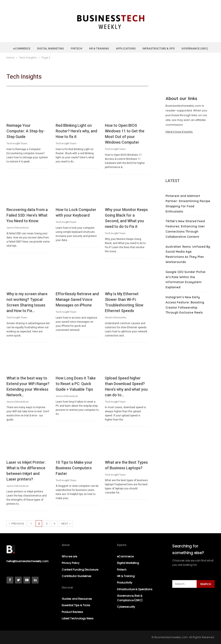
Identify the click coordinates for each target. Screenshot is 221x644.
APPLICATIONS (135, 49)
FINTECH (84, 49)
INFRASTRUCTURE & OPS (168, 49)
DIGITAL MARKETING (57, 49)
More (195, 49)
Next (66, 523)
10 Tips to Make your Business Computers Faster (74, 468)
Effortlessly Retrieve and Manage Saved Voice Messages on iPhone (77, 299)
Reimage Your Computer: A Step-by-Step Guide (26, 131)
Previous (17, 523)
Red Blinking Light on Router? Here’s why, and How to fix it (76, 131)
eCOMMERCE (28, 49)
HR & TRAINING (107, 49)
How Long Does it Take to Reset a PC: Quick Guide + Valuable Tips (76, 384)
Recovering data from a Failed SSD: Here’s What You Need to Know (27, 215)
